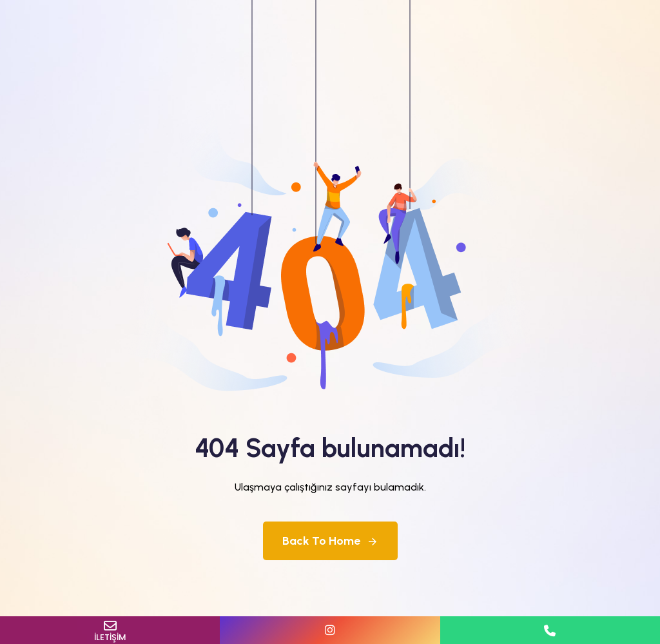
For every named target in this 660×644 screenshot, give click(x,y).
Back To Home (330, 541)
